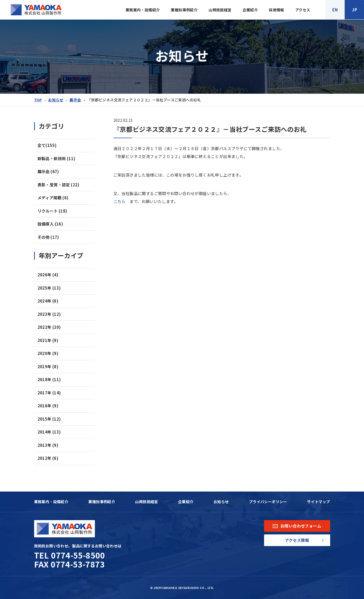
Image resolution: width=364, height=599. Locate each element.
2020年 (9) (48, 353)
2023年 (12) (49, 314)
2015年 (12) (49, 419)
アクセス (303, 10)
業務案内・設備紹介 (143, 10)
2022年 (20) (49, 327)
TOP (38, 100)
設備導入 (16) (50, 224)
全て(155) (47, 145)
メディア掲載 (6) (53, 198)
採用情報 (277, 10)
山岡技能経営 (220, 10)
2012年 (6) (48, 458)
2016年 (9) (48, 406)
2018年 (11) (49, 379)
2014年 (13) (49, 432)
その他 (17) (48, 237)
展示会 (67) (48, 171)
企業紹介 (250, 10)
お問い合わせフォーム (297, 526)
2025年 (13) (49, 288)
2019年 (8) (48, 366)
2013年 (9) (48, 445)
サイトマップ (319, 502)
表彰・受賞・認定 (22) (59, 185)
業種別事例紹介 (184, 10)
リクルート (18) (52, 211)
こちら (119, 201)
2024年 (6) (48, 301)
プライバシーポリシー (268, 502)
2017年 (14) (49, 393)
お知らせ (56, 100)
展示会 (75, 100)
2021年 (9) (48, 340)
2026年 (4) (48, 275)
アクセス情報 (297, 540)
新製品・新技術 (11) (57, 158)
